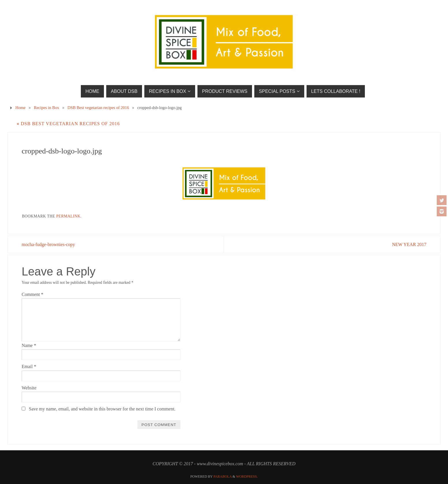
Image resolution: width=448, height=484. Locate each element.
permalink (68, 216)
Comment (32, 294)
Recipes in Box (46, 108)
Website (29, 388)
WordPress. (247, 477)
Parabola (223, 477)
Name (29, 345)
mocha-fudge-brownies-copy (48, 244)
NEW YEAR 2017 (409, 244)
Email (29, 366)
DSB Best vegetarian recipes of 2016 (98, 108)
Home (20, 108)
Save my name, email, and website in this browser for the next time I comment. (102, 409)
